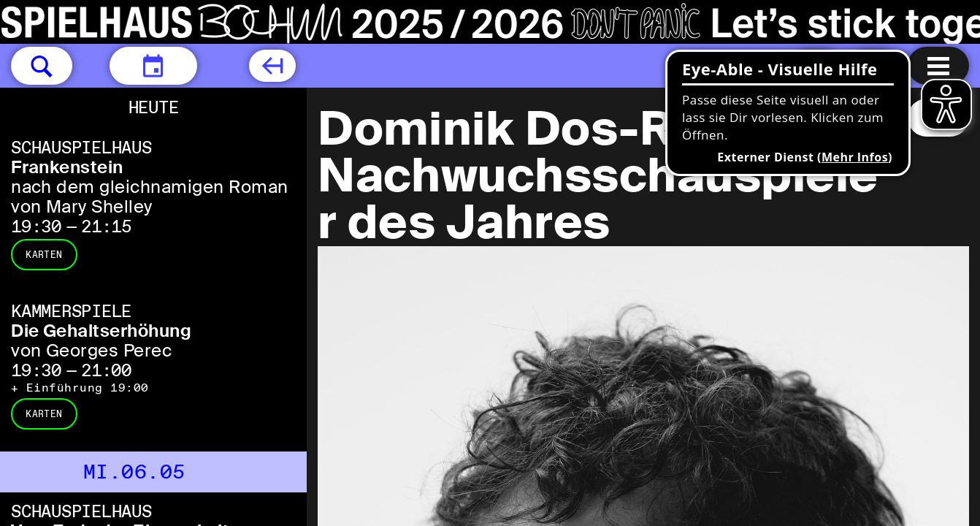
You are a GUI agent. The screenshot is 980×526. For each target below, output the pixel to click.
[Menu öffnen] (938, 66)
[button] (42, 66)
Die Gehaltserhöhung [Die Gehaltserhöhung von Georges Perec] (101, 331)
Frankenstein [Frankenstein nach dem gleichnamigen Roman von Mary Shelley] (67, 167)
